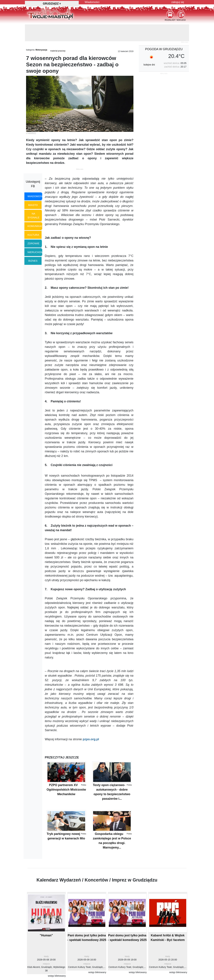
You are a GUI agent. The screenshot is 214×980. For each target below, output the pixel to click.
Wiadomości (92, 2)
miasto (33, 205)
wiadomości (36, 196)
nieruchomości (38, 252)
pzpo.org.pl (91, 739)
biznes (33, 261)
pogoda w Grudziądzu (164, 49)
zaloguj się (178, 2)
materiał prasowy (58, 51)
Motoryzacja (41, 50)
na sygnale (34, 215)
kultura (33, 235)
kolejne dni (149, 65)
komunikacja (37, 226)
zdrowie (34, 243)
